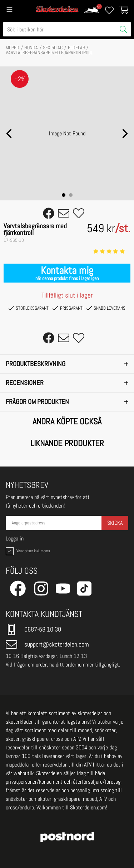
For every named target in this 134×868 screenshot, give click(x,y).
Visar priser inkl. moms (27, 551)
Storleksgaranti (29, 308)
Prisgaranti (68, 308)
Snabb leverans (106, 308)
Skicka (115, 523)
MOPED (13, 48)
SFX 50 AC (53, 48)
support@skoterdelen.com (47, 644)
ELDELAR (76, 48)
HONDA (31, 48)
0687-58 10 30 (33, 629)
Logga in (15, 539)
